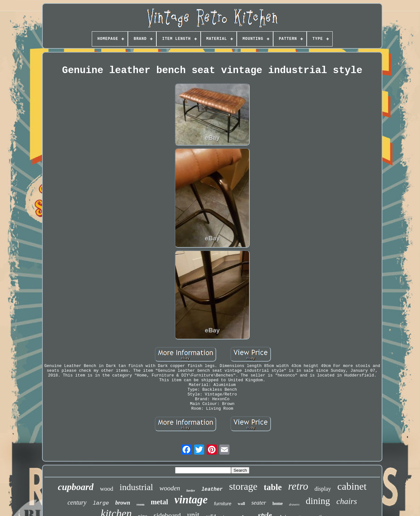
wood (107, 489)
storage (243, 486)
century (77, 502)
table (273, 487)
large (101, 503)
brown (123, 503)
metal (159, 502)
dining (318, 501)
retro (298, 486)
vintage (191, 500)
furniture (223, 504)
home (278, 504)
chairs (347, 501)
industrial (136, 487)
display (323, 489)
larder (191, 490)
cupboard (76, 487)
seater (259, 503)
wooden (170, 488)
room (140, 504)
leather (212, 489)
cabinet (352, 486)
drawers (294, 504)
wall (241, 504)
